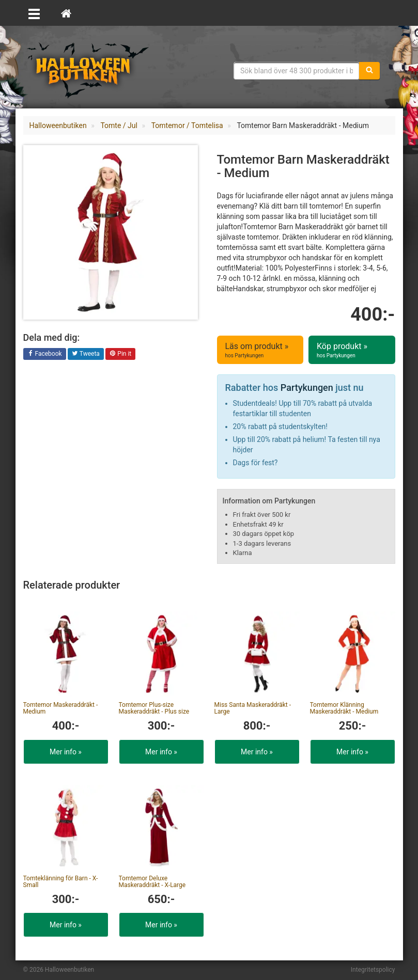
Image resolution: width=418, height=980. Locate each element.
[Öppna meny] (34, 13)
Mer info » (66, 752)
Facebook (45, 354)
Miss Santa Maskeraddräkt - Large (253, 708)
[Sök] (369, 71)
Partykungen (307, 388)
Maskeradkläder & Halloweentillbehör (88, 70)
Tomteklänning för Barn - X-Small (61, 882)
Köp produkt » (352, 350)
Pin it (120, 354)
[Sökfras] (297, 71)
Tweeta (86, 354)
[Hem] (66, 13)
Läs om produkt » (260, 350)
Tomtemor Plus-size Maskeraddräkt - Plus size (154, 708)
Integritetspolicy (373, 970)
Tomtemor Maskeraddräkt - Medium (61, 708)
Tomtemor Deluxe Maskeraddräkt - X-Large (152, 882)
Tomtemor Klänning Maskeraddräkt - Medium (344, 708)
